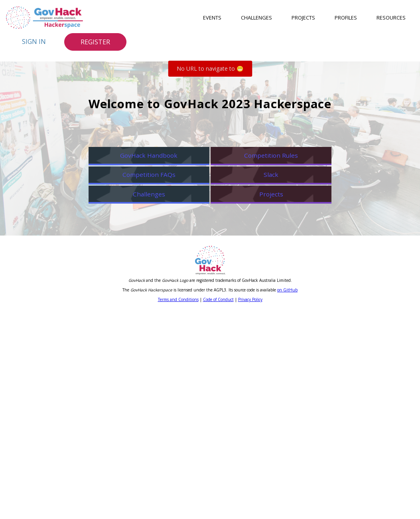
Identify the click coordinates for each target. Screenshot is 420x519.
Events (212, 18)
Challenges (256, 18)
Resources (391, 18)
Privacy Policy (250, 506)
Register (95, 42)
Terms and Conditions (178, 506)
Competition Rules (278, 184)
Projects (303, 18)
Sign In (34, 42)
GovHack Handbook (142, 184)
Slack (278, 273)
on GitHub (287, 497)
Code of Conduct (218, 506)
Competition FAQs (142, 273)
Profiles (346, 18)
